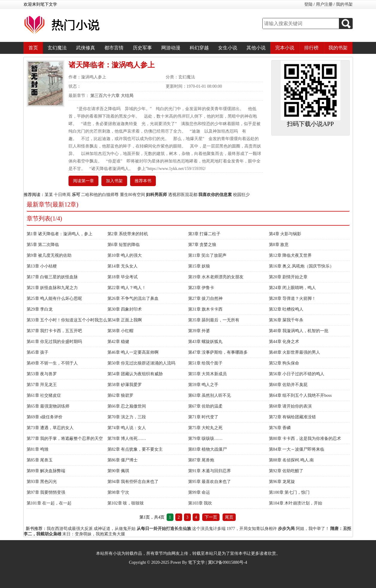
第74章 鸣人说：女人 (127, 428)
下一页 (211, 517)
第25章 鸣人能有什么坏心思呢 (54, 298)
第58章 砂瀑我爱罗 (125, 385)
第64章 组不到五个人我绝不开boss (300, 395)
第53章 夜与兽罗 (42, 374)
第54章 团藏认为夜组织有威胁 (135, 374)
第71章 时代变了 (203, 417)
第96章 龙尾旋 (282, 482)
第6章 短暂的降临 (124, 245)
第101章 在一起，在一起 (49, 503)
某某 (49, 195)
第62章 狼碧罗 (121, 395)
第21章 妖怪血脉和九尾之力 (52, 288)
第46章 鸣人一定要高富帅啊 (133, 352)
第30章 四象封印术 (125, 309)
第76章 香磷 (280, 428)
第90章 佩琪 (118, 471)
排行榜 (311, 48)
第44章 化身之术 (284, 342)
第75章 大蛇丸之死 (205, 428)
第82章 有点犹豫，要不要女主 (135, 449)
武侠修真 (86, 48)
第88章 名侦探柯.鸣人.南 (291, 460)
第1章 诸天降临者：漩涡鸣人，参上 (60, 234)
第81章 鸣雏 (38, 449)
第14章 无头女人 (123, 266)
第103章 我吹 (200, 503)
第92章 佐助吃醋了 (286, 471)
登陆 (308, 4)
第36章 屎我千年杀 (286, 320)
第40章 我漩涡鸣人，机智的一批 (299, 331)
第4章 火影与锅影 (285, 234)
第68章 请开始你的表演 (290, 406)
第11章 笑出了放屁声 (207, 255)
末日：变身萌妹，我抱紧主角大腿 (94, 534)
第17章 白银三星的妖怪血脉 (52, 277)
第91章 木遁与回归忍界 (210, 471)
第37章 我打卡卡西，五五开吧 (54, 331)
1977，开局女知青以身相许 (252, 529)
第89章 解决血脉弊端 (46, 471)
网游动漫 (171, 48)
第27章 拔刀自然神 (205, 298)
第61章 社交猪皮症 (44, 395)
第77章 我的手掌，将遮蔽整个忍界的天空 (65, 439)
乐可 (76, 195)
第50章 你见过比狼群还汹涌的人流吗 (141, 363)
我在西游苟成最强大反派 (70, 529)
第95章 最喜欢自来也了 (210, 482)
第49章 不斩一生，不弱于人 (52, 363)
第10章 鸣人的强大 (125, 255)
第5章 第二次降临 (43, 245)
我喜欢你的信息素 (215, 195)
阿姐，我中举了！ (313, 529)
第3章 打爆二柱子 (204, 234)
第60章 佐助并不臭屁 (288, 385)
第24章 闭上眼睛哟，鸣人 (293, 288)
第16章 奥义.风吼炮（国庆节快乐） (301, 266)
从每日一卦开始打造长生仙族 (164, 529)
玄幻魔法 (57, 48)
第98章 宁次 (118, 492)
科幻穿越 (199, 48)
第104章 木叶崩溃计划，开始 (296, 503)
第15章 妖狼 (199, 266)
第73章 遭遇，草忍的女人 (50, 428)
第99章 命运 (199, 492)
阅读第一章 (83, 181)
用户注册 (324, 4)
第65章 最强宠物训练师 (48, 406)
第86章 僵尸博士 (123, 460)
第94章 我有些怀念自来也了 (133, 482)
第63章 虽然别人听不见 (210, 395)
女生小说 (228, 48)
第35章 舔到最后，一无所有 (214, 320)
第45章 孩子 (38, 352)
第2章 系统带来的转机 (128, 234)
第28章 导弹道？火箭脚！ (293, 298)
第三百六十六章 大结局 (111, 96)
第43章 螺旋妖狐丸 (205, 342)
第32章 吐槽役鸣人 (286, 309)
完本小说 (285, 48)
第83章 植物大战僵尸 (208, 449)
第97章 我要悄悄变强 (46, 492)
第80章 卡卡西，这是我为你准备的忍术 (305, 439)
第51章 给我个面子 (205, 363)
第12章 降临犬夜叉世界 (290, 255)
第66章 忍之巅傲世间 (127, 406)
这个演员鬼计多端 (209, 529)
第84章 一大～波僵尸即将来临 (297, 449)
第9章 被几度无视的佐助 (49, 255)
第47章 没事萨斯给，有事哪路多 (218, 352)
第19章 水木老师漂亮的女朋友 (216, 277)
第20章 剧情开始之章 (288, 277)
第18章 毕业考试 (123, 277)
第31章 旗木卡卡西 (205, 309)
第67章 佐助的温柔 (205, 406)
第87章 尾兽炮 (201, 460)
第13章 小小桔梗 (42, 266)
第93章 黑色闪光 (42, 482)
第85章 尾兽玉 (40, 460)
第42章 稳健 (118, 342)
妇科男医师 (156, 195)
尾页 (229, 517)
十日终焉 (62, 195)
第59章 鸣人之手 (203, 385)
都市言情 (114, 48)
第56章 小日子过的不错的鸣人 (297, 374)
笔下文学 (197, 562)
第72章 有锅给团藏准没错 (293, 417)
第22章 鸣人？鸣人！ (127, 288)
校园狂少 (241, 195)
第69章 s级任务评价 (45, 417)
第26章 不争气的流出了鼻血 (133, 298)
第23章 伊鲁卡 (201, 288)
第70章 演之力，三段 (127, 417)
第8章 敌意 (279, 245)
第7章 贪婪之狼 (202, 245)
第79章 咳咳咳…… (205, 439)
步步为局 (286, 529)
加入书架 (114, 181)
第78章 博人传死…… (127, 439)
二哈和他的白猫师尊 (100, 195)
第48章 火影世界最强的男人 (295, 352)
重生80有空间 (133, 195)
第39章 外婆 (199, 331)
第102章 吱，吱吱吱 (126, 503)
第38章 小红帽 (121, 331)
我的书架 (344, 4)
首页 (33, 48)
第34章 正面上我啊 (125, 320)
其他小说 (256, 48)
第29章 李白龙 (40, 309)
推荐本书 (143, 181)
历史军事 (142, 48)
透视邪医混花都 (183, 195)
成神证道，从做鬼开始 (115, 529)
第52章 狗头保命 (284, 363)
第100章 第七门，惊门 (289, 492)
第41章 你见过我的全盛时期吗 (54, 342)
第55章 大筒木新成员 (208, 374)
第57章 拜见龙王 (42, 385)
